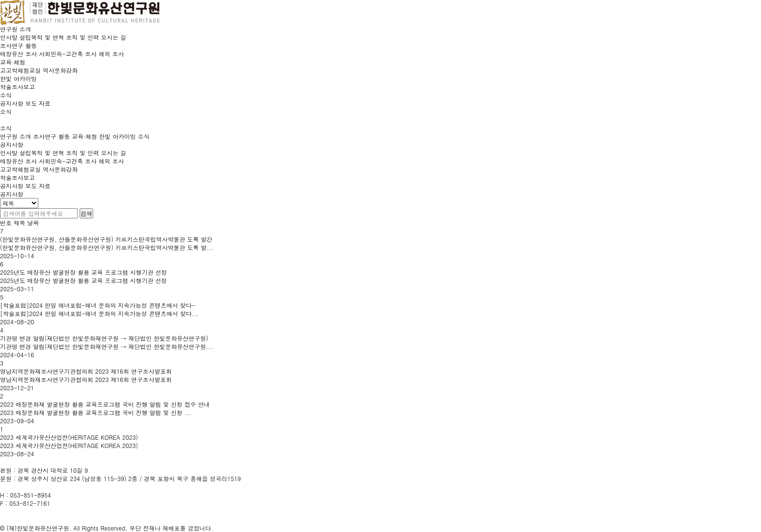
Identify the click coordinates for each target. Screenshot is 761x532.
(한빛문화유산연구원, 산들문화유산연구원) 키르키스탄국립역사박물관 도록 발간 (106, 239)
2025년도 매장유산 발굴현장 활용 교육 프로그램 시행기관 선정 (83, 272)
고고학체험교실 (20, 169)
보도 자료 (38, 186)
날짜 (33, 223)
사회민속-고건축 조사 (68, 161)
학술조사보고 (17, 177)
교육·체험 (84, 136)
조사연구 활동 (51, 136)
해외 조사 (111, 161)
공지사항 (12, 186)
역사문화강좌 (60, 169)
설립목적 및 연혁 (42, 153)
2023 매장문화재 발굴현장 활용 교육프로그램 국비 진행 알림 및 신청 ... (96, 412)
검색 (86, 213)
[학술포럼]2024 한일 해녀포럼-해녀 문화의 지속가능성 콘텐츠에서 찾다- (98, 305)
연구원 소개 (16, 136)
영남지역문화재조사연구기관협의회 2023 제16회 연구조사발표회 (86, 371)
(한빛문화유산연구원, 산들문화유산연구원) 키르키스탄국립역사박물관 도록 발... (107, 247)
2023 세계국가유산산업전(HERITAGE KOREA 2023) (69, 437)
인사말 (9, 153)
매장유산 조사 (18, 161)
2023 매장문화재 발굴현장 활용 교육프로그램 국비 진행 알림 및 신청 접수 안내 (105, 404)
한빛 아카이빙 (117, 136)
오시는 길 (114, 153)
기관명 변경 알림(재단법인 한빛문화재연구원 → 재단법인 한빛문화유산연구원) (104, 338)
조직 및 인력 (83, 153)
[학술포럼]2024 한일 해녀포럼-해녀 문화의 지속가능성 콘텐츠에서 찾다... (99, 313)
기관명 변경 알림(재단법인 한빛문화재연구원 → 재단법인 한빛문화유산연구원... (106, 346)
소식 (144, 136)
